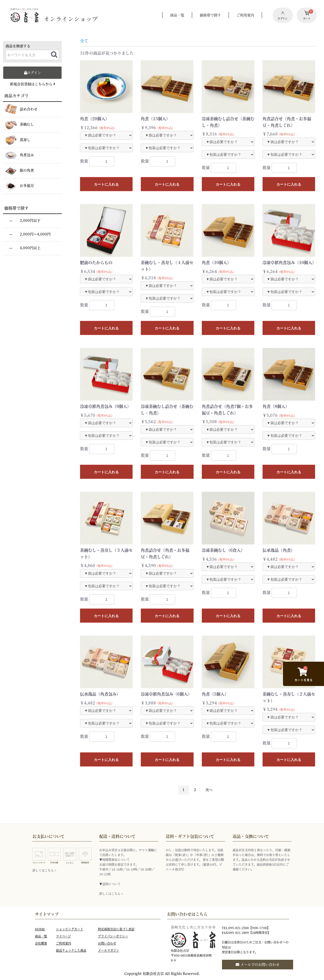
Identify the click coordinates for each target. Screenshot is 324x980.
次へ (209, 790)
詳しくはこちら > (44, 870)
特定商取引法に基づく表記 (116, 929)
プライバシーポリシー (113, 936)
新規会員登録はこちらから (33, 84)
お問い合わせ (107, 943)
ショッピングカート (70, 929)
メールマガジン (109, 950)
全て (84, 41)
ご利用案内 (64, 943)
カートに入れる (106, 184)
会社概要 (41, 943)
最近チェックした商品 (71, 950)
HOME (40, 929)
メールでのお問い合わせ (258, 965)
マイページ (63, 936)
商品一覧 (41, 936)
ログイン (33, 73)
